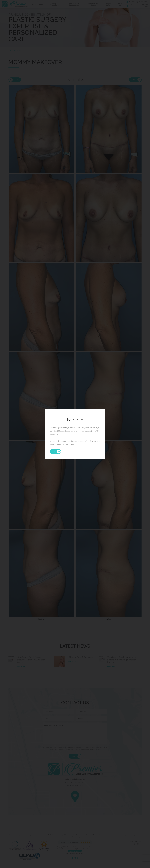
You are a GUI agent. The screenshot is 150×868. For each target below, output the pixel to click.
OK (54, 452)
